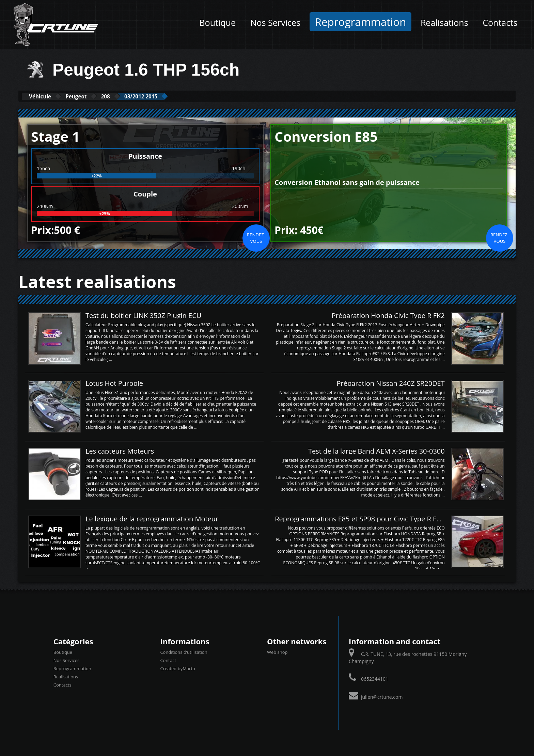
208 (126, 96)
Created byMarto (177, 668)
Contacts (500, 22)
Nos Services (275, 22)
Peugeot (89, 96)
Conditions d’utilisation (184, 652)
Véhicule (44, 96)
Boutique (217, 22)
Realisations (444, 22)
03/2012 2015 (170, 96)
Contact (168, 660)
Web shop (277, 652)
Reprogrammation (361, 22)
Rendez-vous (256, 237)
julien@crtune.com (382, 697)
